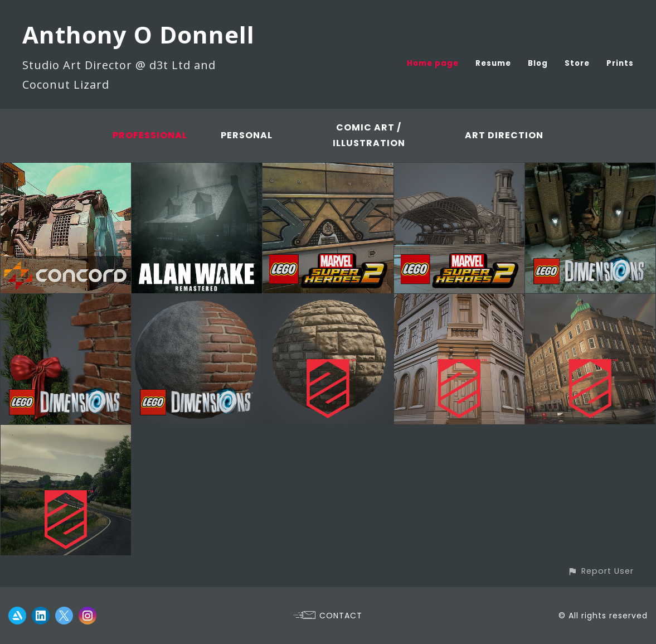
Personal (247, 135)
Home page (433, 63)
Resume (493, 63)
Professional (150, 135)
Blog (538, 63)
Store (577, 63)
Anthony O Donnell (139, 34)
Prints (620, 63)
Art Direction (504, 135)
